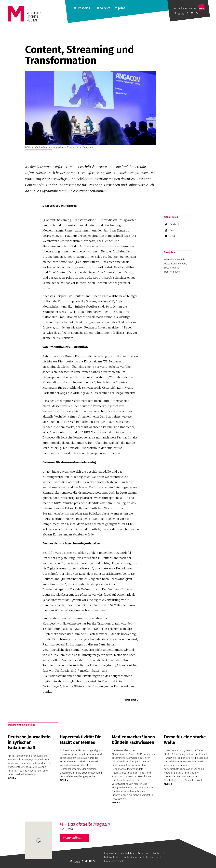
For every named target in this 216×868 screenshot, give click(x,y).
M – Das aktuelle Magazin (85, 824)
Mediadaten (127, 853)
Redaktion (143, 853)
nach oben (131, 700)
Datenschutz (111, 857)
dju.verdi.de (152, 857)
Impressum (110, 853)
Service (105, 8)
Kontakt (157, 853)
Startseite (169, 260)
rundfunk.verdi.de (132, 857)
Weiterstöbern (73, 838)
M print (120, 8)
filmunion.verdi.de (114, 861)
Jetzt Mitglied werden (185, 8)
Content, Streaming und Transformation (175, 268)
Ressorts (84, 8)
